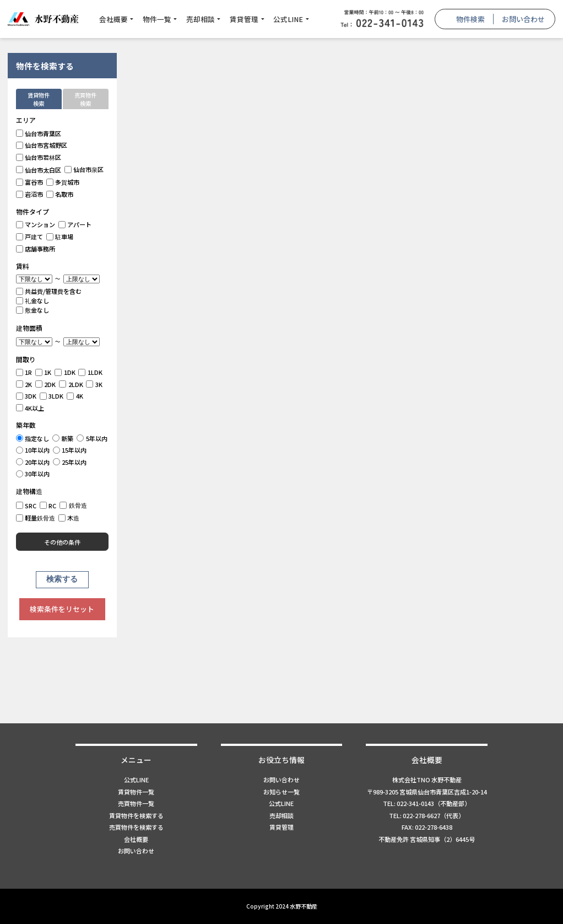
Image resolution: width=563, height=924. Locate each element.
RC (48, 506)
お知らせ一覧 (281, 792)
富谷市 (30, 182)
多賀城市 (63, 182)
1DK (65, 372)
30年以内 (33, 474)
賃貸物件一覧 (136, 792)
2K (24, 384)
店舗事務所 (36, 249)
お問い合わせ (523, 19)
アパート (75, 224)
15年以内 (70, 450)
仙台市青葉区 (39, 133)
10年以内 (33, 450)
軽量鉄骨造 (36, 518)
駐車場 (60, 237)
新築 (63, 438)
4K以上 (30, 408)
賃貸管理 (244, 19)
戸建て (30, 237)
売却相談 (201, 19)
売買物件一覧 (136, 803)
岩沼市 (30, 194)
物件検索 (470, 19)
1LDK (90, 372)
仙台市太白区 (39, 170)
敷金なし (33, 310)
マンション (36, 224)
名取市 (60, 194)
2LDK (71, 384)
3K (94, 384)
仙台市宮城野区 (42, 145)
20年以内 (33, 462)
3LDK (52, 396)
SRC (26, 506)
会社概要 (113, 19)
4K (75, 396)
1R (24, 372)
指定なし (33, 438)
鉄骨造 (73, 505)
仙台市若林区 (39, 157)
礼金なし (33, 300)
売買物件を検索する (136, 827)
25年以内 (70, 462)
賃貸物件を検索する (136, 815)
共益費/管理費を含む (49, 291)
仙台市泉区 (84, 169)
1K (44, 372)
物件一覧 (157, 19)
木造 (69, 518)
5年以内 (92, 438)
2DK (46, 384)
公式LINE (288, 19)
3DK (26, 396)
